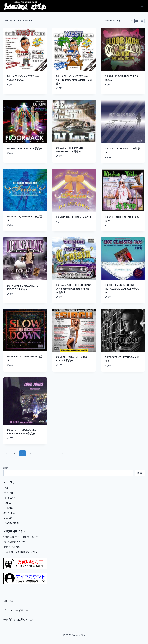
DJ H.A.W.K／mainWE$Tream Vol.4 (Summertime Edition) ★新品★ (74, 80)
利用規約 (8, 601)
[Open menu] (142, 6)
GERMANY (9, 498)
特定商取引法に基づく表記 (18, 620)
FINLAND (9, 508)
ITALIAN (8, 503)
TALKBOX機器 (11, 523)
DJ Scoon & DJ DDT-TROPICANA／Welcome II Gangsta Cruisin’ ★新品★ (74, 289)
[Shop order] (119, 21)
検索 (6, 468)
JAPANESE (9, 513)
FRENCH (8, 493)
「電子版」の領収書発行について (22, 552)
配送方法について (13, 547)
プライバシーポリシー (16, 610)
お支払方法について (15, 542)
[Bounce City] (25, 6)
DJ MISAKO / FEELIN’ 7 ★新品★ (74, 217)
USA (6, 488)
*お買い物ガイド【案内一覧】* (21, 537)
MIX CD (8, 518)
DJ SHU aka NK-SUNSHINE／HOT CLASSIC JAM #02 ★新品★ (122, 289)
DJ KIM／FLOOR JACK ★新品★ (25, 148)
